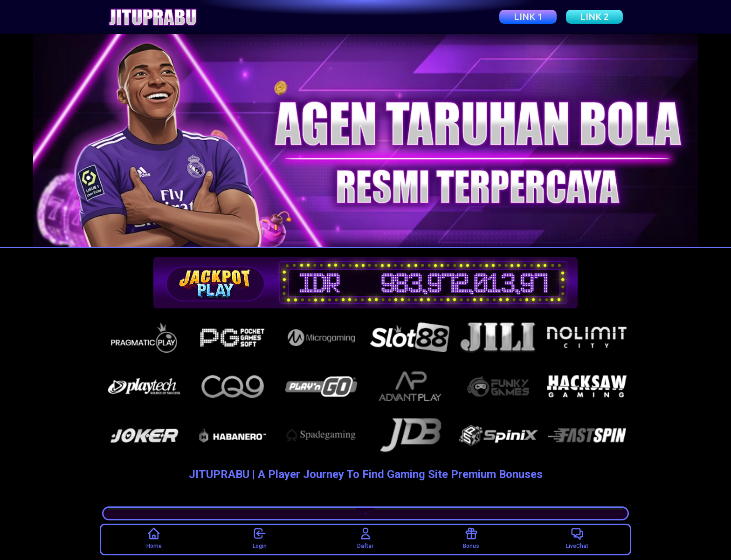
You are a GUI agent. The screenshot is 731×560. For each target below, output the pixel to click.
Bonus (471, 538)
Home (154, 538)
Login (260, 538)
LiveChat (577, 538)
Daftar (365, 538)
